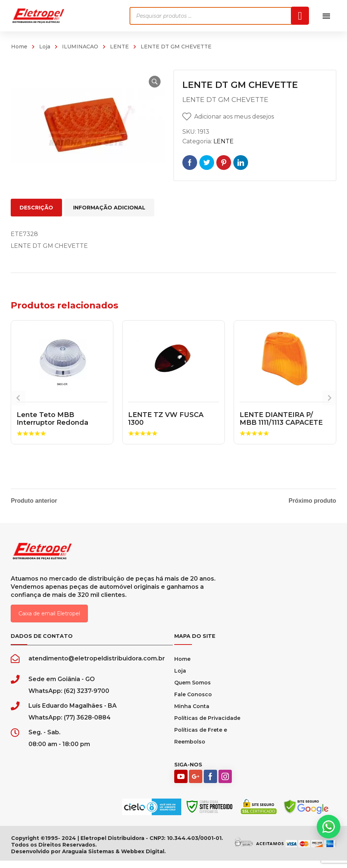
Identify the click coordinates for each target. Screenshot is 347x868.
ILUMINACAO (80, 47)
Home (19, 47)
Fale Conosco (193, 702)
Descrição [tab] (36, 208)
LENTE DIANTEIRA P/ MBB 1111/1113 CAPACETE (281, 419)
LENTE (119, 47)
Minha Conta (192, 714)
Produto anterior (34, 501)
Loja (45, 47)
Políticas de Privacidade (207, 725)
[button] (150, 82)
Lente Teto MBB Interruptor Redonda (52, 419)
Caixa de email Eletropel (49, 621)
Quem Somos (193, 690)
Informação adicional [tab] (109, 208)
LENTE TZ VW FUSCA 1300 (166, 419)
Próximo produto (312, 501)
